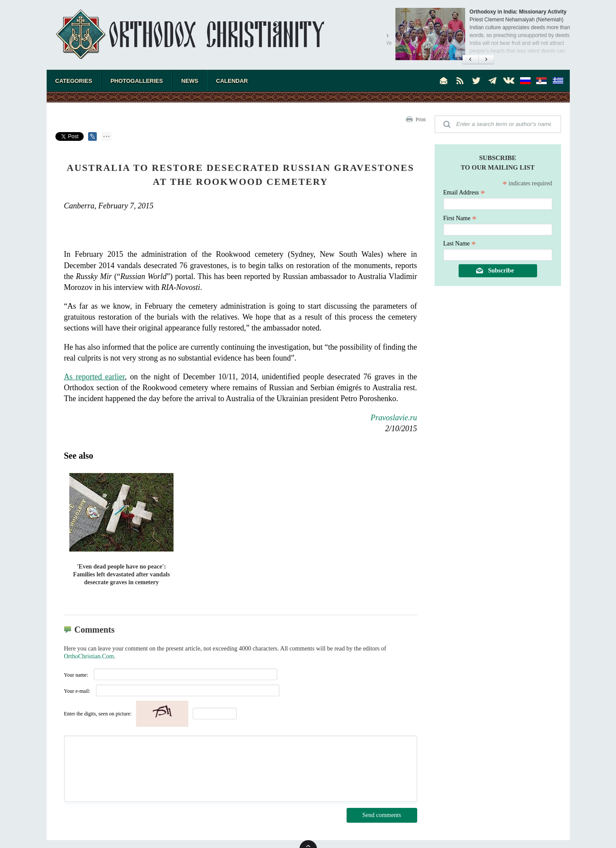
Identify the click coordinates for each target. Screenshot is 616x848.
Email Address (464, 192)
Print (420, 119)
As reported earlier (95, 377)
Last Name (460, 244)
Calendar (232, 81)
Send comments (382, 815)
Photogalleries (136, 81)
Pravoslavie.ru (394, 418)
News (190, 81)
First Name (460, 218)
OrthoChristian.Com (89, 656)
